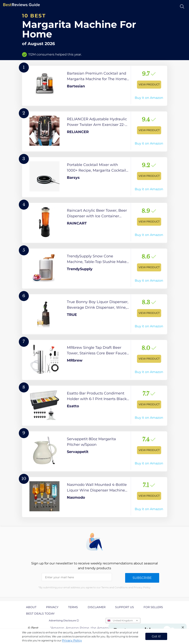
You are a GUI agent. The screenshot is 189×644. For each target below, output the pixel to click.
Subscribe (142, 578)
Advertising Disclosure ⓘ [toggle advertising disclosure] (64, 620)
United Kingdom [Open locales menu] (123, 620)
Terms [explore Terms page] (73, 607)
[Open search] (182, 7)
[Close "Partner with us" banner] (183, 627)
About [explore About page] (31, 607)
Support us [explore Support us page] (125, 607)
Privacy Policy (72, 640)
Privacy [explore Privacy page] (52, 607)
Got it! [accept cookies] (156, 636)
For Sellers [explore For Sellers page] (153, 607)
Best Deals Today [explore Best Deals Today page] (40, 614)
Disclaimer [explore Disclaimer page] (97, 607)
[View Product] (95, 86)
